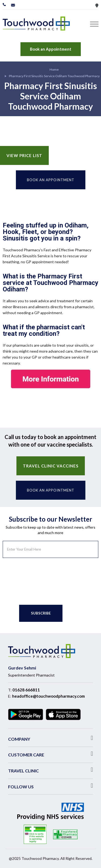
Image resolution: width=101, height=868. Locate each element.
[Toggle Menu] (95, 24)
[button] (50, 738)
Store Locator (97, 6)
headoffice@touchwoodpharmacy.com (48, 696)
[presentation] (44, 579)
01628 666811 (26, 690)
